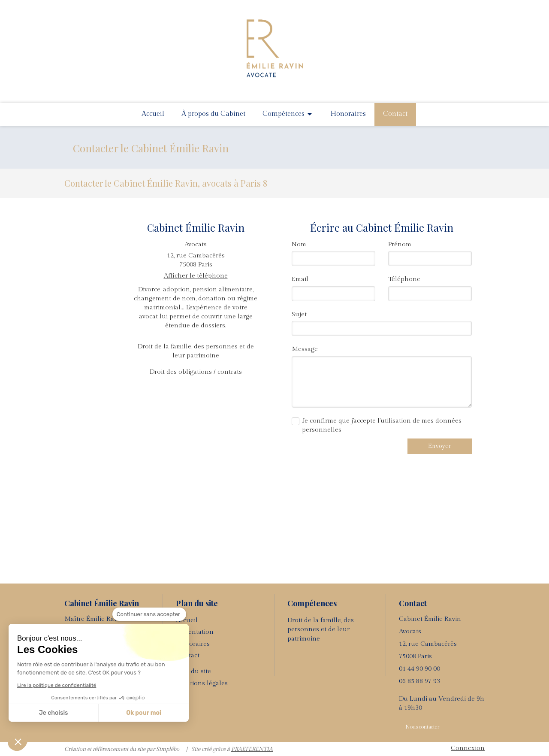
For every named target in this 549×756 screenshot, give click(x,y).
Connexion (468, 748)
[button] (18, 741)
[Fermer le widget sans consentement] (149, 614)
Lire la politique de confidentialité (57, 685)
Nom (299, 244)
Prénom (400, 244)
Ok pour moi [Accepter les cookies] (144, 713)
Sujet (299, 314)
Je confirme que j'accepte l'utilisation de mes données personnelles (382, 425)
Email (300, 279)
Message (305, 349)
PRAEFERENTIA (252, 749)
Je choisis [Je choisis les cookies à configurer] (54, 713)
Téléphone (404, 279)
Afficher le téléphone (196, 276)
